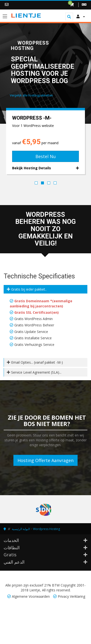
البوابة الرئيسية (21, 529)
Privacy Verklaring (71, 596)
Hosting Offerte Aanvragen (45, 460)
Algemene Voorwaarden (31, 596)
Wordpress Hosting (46, 529)
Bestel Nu (46, 156)
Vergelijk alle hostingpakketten (31, 95)
